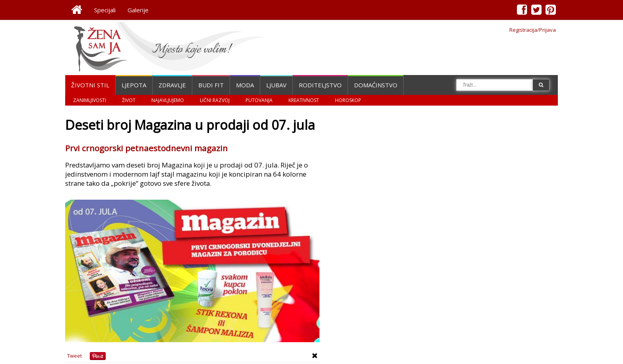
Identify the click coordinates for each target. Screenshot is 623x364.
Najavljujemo (168, 100)
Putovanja (259, 100)
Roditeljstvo (320, 85)
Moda (245, 85)
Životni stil (90, 85)
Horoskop (348, 100)
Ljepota (134, 85)
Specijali (105, 10)
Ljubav (276, 85)
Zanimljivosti (90, 100)
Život (129, 100)
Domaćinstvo (376, 85)
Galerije (138, 10)
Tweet (74, 356)
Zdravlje (172, 85)
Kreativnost (304, 100)
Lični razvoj (215, 100)
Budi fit (211, 85)
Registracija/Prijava (533, 30)
